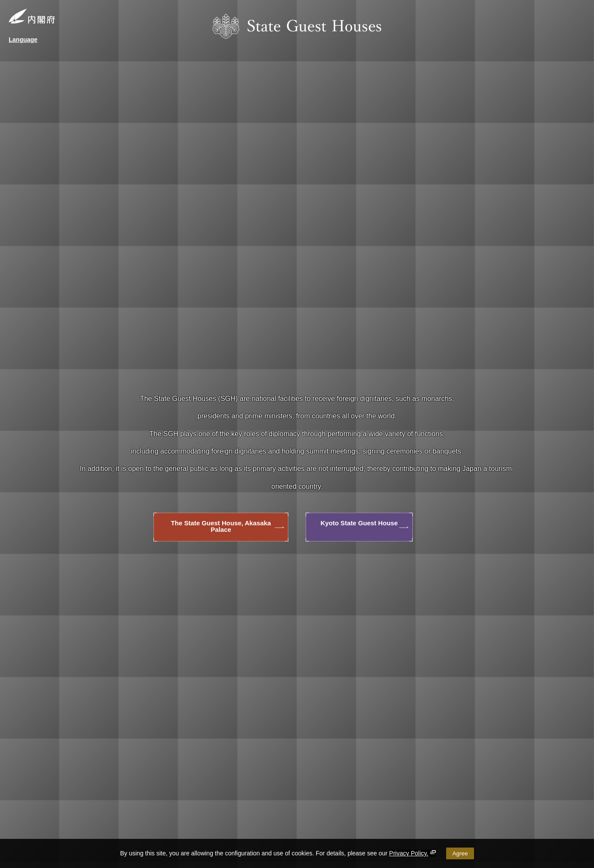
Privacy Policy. (412, 853)
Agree (460, 853)
